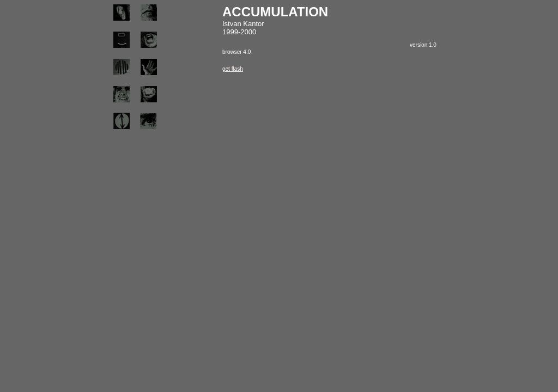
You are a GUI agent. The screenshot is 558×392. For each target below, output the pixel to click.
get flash (233, 69)
